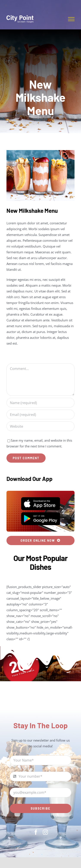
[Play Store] (41, 514)
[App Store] (41, 499)
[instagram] (45, 832)
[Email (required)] (40, 414)
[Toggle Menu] (71, 19)
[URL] (40, 426)
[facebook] (36, 832)
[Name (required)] (40, 403)
